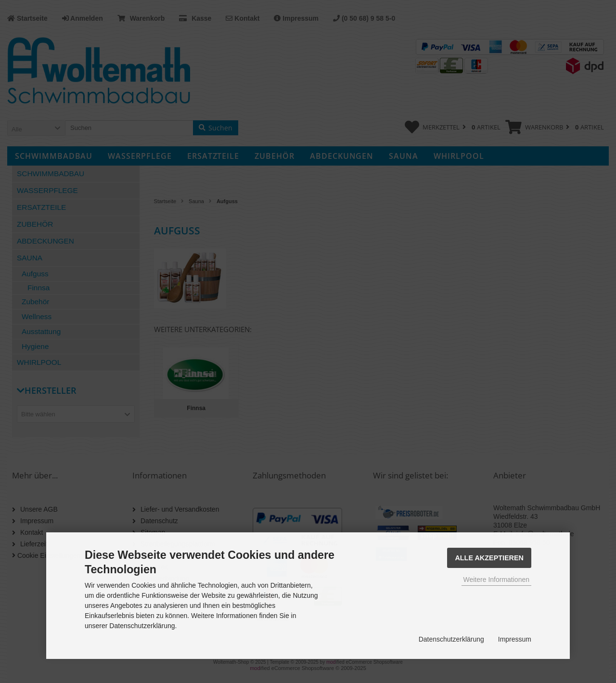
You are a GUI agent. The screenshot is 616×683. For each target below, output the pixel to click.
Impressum (515, 639)
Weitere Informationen (496, 580)
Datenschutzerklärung (451, 639)
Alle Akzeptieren (489, 558)
